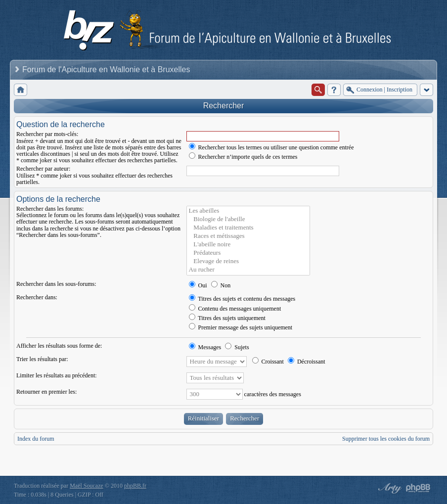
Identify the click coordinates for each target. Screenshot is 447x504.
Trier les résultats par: (42, 359)
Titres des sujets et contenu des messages (242, 299)
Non (221, 285)
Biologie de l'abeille (248, 219)
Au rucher (248, 270)
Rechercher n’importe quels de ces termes (243, 157)
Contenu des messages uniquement (235, 309)
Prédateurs (248, 253)
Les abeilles (248, 211)
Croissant (268, 362)
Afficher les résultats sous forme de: (59, 346)
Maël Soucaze (87, 486)
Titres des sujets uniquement (227, 318)
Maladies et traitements (248, 228)
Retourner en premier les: (46, 392)
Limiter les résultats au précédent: (57, 375)
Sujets (237, 347)
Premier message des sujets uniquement (241, 327)
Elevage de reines (248, 261)
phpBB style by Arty (389, 488)
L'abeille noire (248, 245)
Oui (198, 285)
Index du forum (36, 439)
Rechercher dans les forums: (50, 209)
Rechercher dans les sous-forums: (56, 284)
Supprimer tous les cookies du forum (386, 439)
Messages (205, 347)
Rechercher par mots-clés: (47, 134)
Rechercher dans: (37, 297)
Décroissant (307, 362)
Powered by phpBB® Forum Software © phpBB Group (418, 488)
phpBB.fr (135, 486)
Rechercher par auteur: (43, 169)
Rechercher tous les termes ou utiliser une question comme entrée (271, 147)
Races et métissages (248, 236)
